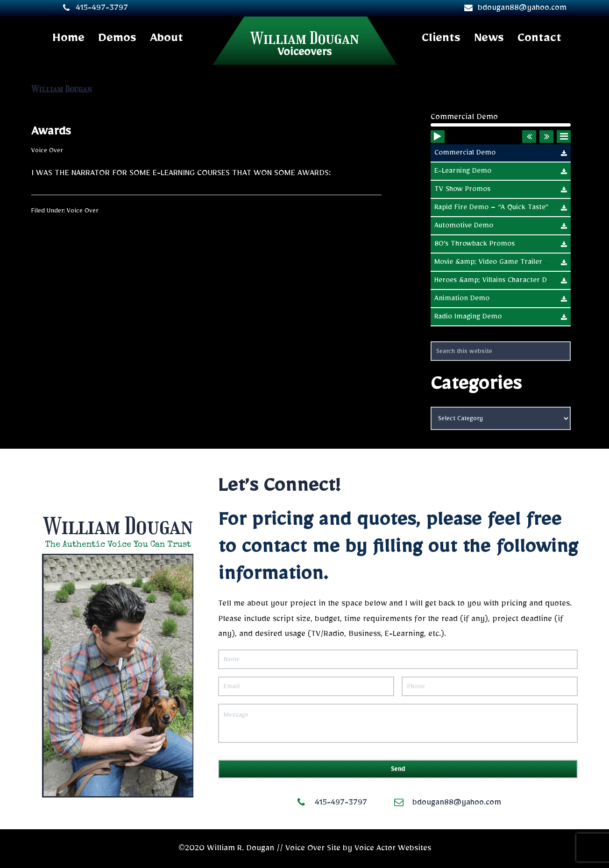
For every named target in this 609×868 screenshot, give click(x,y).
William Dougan (305, 38)
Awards (51, 131)
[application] (501, 130)
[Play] (438, 152)
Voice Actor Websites (393, 848)
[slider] (501, 125)
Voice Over (47, 150)
